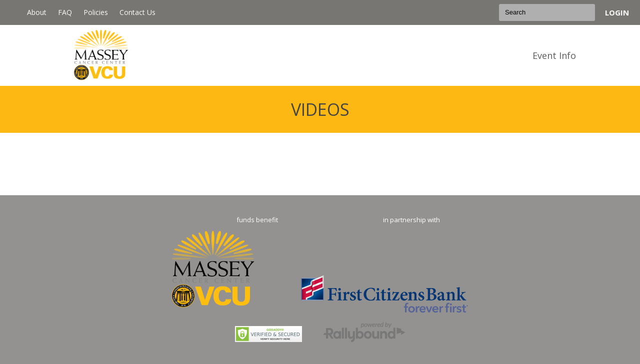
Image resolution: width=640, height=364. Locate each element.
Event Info (554, 55)
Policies (96, 12)
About (37, 12)
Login (617, 12)
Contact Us (137, 12)
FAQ (65, 12)
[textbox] (547, 12)
